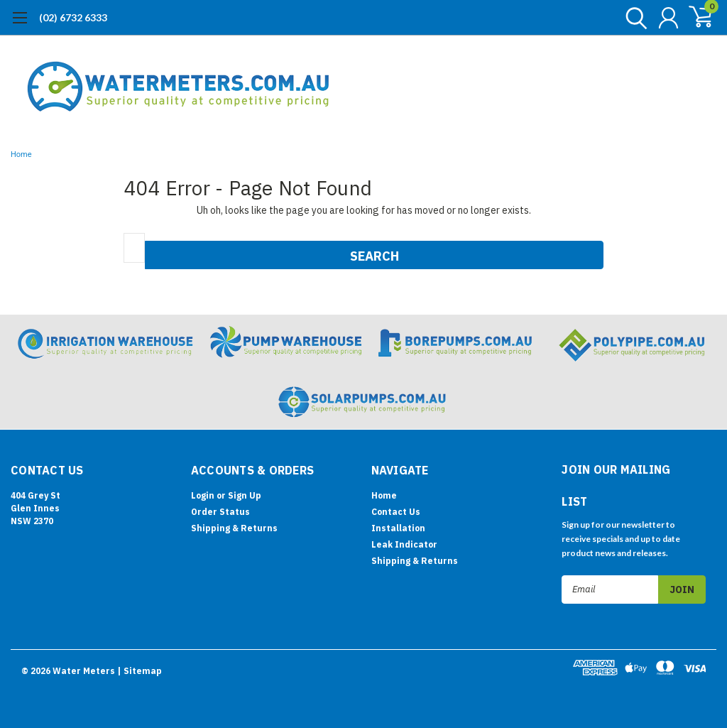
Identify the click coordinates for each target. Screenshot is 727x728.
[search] (633, 18)
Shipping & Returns (234, 528)
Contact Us (396, 512)
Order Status (220, 512)
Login (203, 495)
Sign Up (245, 495)
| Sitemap (140, 671)
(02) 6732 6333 (73, 17)
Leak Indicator (404, 544)
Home (21, 154)
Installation (398, 528)
